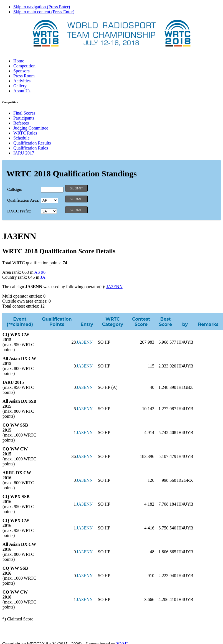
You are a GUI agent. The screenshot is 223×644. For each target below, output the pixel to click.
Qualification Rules (31, 148)
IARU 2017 (24, 153)
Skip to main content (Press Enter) (44, 12)
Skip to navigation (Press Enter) (42, 7)
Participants (24, 118)
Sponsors (21, 71)
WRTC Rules (25, 133)
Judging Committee (31, 128)
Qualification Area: (23, 200)
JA (43, 277)
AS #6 (40, 272)
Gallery (20, 86)
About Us (22, 91)
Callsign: (15, 189)
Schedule (21, 138)
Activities (22, 81)
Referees (21, 123)
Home (19, 61)
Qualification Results (32, 143)
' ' (50, 200)
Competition (24, 66)
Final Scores (24, 113)
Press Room (24, 76)
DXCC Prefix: (19, 211)
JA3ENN (114, 287)
